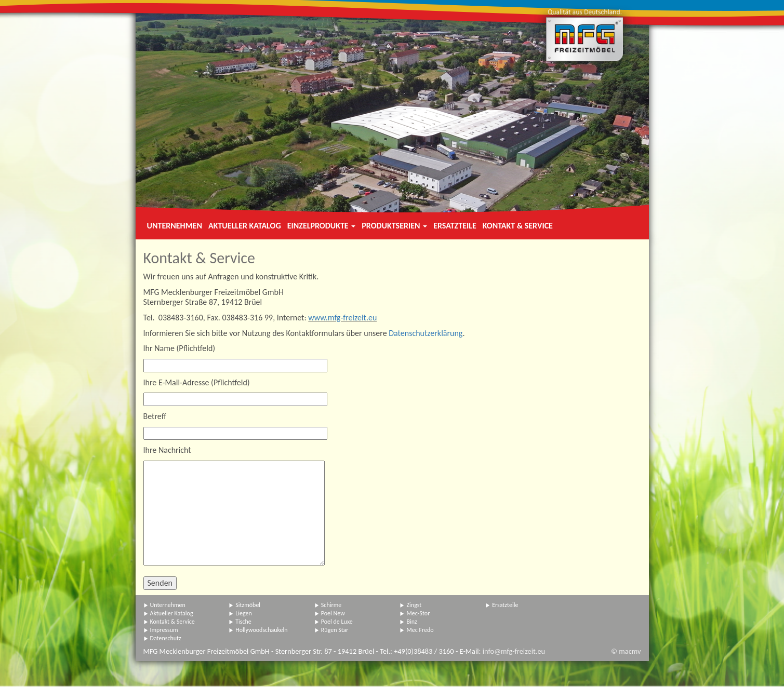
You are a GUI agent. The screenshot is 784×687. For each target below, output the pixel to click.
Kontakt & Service (518, 226)
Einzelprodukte (322, 226)
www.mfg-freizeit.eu (342, 318)
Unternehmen (175, 226)
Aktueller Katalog (245, 226)
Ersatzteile (455, 226)
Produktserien (394, 226)
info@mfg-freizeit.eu (514, 651)
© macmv (626, 651)
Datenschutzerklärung (426, 333)
